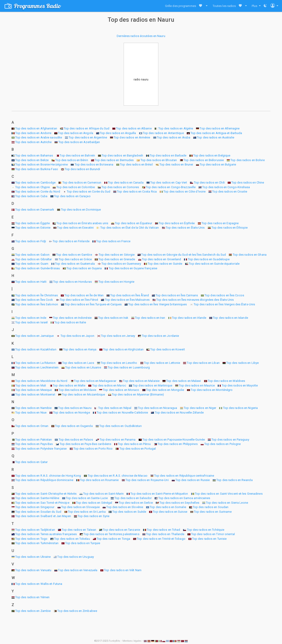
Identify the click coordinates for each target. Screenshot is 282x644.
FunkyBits (115, 641)
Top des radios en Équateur (133, 223)
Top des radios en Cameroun (82, 182)
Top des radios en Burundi (83, 169)
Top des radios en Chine (248, 182)
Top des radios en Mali (31, 385)
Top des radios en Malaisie (141, 381)
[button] (205, 6)
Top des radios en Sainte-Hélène (37, 498)
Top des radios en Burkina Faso (37, 169)
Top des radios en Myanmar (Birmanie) (138, 394)
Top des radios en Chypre (32, 187)
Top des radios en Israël (31, 322)
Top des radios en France (113, 241)
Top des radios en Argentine (88, 137)
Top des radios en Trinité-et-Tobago (161, 539)
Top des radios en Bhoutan (159, 160)
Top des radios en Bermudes (114, 160)
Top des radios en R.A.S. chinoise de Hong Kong (48, 476)
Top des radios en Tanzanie (121, 530)
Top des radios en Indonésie (72, 318)
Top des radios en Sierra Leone (227, 503)
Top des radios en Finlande (71, 241)
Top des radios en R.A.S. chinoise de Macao (118, 476)
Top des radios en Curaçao (72, 196)
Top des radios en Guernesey (121, 264)
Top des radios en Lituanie (83, 367)
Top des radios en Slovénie (125, 507)
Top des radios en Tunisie (209, 539)
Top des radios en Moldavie (77, 390)
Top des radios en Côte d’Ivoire (184, 192)
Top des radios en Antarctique (163, 133)
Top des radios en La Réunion (35, 363)
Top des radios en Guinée (165, 264)
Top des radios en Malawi (184, 381)
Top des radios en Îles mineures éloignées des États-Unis (195, 300)
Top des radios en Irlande (189, 318)
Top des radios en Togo (31, 539)
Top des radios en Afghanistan (36, 128)
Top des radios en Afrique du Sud (87, 128)
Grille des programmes (181, 6)
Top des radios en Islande (230, 318)
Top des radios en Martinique (152, 385)
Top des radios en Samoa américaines (184, 498)
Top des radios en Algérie (176, 128)
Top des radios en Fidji (31, 241)
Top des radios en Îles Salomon (37, 304)
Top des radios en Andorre (33, 133)
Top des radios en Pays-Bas (34, 444)
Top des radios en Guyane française (133, 268)
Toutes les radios (224, 6)
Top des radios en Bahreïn (77, 155)
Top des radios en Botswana (94, 164)
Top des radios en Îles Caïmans (177, 295)
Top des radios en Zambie (33, 611)
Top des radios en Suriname (213, 512)
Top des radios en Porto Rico (93, 449)
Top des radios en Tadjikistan (35, 530)
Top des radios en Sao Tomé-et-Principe (42, 503)
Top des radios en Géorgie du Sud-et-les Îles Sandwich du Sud (184, 255)
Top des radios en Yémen (32, 597)
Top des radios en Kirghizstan (123, 349)
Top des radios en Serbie (136, 503)
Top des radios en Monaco (121, 390)
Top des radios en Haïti (31, 282)
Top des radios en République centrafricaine (184, 476)
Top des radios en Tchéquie (206, 530)
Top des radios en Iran (150, 318)
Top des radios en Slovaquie (81, 507)
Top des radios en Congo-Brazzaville (171, 187)
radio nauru (141, 80)
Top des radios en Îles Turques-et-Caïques (93, 304)
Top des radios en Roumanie (99, 480)
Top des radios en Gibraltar (34, 259)
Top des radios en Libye (242, 363)
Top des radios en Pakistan (34, 440)
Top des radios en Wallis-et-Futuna (39, 584)
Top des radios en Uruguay (76, 557)
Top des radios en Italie (70, 322)
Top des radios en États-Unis (185, 228)
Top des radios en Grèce (75, 259)
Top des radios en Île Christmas (37, 295)
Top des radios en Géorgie (117, 255)
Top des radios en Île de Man (84, 295)
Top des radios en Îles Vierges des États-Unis (224, 304)
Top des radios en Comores (120, 187)
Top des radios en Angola (75, 133)
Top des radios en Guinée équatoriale (214, 264)
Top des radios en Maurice (197, 385)
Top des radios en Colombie (76, 187)
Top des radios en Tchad (163, 530)
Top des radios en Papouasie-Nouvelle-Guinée (174, 440)
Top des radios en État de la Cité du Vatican (130, 228)
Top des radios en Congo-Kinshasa (226, 187)
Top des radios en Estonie (33, 228)
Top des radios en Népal (115, 408)
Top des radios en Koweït (167, 349)
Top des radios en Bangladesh (122, 155)
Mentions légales (132, 641)
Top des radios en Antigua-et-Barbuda (216, 133)
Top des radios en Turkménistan (37, 543)
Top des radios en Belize (32, 160)
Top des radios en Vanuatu (33, 570)
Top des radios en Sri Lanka (87, 512)
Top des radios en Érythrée (177, 223)
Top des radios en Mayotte (240, 385)
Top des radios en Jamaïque (35, 336)
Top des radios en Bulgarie (218, 164)
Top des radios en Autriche (34, 142)
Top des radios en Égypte (32, 223)
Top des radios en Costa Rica (137, 192)
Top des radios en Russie (193, 480)
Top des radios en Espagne (220, 223)
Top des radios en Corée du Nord (38, 192)
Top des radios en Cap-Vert (169, 182)
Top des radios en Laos (78, 363)
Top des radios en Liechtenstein (37, 367)
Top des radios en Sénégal (94, 503)
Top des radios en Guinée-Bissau (38, 268)
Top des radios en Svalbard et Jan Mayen (43, 516)
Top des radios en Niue (31, 412)
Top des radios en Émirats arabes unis (82, 223)
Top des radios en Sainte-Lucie (87, 498)
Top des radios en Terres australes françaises (46, 534)
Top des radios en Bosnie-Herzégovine (42, 164)
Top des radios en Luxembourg (129, 367)
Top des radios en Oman (32, 426)
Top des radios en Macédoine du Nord (41, 381)
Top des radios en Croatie (230, 192)
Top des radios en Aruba (174, 137)
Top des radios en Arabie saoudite (39, 137)
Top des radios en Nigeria (241, 408)
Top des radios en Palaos (76, 440)
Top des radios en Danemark (35, 210)
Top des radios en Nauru (75, 408)
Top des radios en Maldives (227, 381)
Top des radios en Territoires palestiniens (111, 534)
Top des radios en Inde (31, 318)
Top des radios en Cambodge (35, 182)
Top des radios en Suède (129, 512)
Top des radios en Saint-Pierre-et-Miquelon (159, 494)
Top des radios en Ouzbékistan (121, 426)
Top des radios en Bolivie (248, 160)
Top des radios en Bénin (72, 160)
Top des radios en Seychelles (179, 503)
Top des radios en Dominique (81, 210)
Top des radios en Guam (32, 264)
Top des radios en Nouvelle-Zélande (179, 412)
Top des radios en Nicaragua (158, 408)
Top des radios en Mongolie (165, 390)
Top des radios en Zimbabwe (77, 611)
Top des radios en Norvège (72, 412)
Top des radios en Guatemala (75, 264)
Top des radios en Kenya (80, 349)
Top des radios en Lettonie (162, 363)
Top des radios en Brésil (136, 164)
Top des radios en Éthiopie (230, 228)
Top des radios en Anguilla (118, 133)
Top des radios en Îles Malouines (127, 300)
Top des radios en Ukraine (33, 557)
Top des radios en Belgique (212, 155)
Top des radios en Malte (69, 385)
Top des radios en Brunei (176, 164)
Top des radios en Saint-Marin (103, 494)
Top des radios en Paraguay (230, 440)
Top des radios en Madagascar (95, 381)
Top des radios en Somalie (168, 507)
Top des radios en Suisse (170, 512)
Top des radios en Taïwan (79, 530)
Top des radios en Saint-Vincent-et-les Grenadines (229, 494)
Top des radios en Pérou (134, 444)
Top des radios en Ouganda (74, 426)
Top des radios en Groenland (162, 259)
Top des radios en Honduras (72, 282)
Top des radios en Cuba (31, 196)
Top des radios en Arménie (132, 137)
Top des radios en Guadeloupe (209, 259)
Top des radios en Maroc (109, 385)
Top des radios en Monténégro (212, 390)
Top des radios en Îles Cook (34, 300)
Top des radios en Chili (209, 182)
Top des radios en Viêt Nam (123, 570)
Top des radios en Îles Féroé (79, 300)
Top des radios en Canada (126, 182)
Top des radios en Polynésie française (41, 449)
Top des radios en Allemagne (220, 128)
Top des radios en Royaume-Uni (147, 480)
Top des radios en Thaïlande (165, 534)
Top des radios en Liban (203, 363)
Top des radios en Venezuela (78, 570)
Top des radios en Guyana (84, 268)
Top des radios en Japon (77, 336)
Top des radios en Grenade (117, 259)
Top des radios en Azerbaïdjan (79, 142)
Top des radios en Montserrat (35, 394)
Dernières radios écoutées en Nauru (141, 36)
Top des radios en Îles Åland (130, 295)
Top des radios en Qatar (31, 462)
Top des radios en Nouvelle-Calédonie (122, 412)
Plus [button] (255, 6)
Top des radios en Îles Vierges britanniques (158, 304)
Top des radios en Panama (118, 440)
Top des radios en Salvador (133, 498)
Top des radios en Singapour (35, 507)
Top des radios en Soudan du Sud (38, 512)
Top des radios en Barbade (168, 155)
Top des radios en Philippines (178, 444)
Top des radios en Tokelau (72, 539)
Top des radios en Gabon (32, 255)
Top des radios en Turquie (83, 543)
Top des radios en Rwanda (234, 480)
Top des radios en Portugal (138, 449)
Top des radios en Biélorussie (204, 160)
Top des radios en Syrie (93, 516)
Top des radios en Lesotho (119, 363)
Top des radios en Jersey (118, 336)
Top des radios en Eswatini (75, 228)
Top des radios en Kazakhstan (36, 349)
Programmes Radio (33, 6)
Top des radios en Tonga (113, 539)
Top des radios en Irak (113, 318)
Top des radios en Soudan (211, 507)
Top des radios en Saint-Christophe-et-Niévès (46, 494)
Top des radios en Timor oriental (213, 534)
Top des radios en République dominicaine (44, 480)
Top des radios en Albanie (134, 128)
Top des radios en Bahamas (34, 155)
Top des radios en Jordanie (161, 336)
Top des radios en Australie (216, 137)
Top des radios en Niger (200, 408)
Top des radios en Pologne (223, 444)
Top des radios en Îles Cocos (224, 295)
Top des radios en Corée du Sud (89, 192)
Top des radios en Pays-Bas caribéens (86, 444)
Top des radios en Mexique (34, 390)
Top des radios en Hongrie (116, 282)
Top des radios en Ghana (250, 255)
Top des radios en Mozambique (84, 394)
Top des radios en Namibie (34, 408)
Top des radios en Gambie (74, 255)
